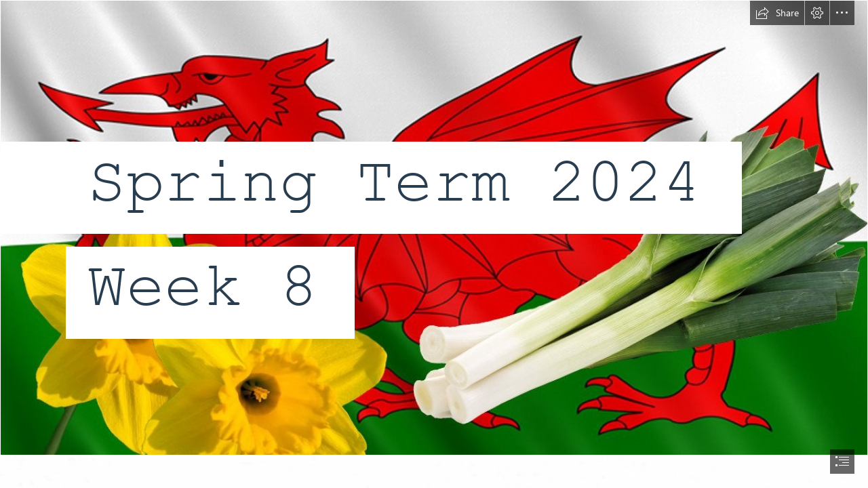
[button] (777, 13)
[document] (434, 244)
